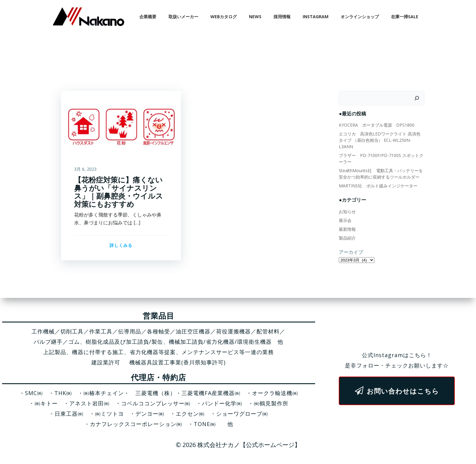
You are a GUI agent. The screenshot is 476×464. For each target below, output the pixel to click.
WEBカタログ (224, 17)
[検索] (417, 98)
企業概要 (148, 17)
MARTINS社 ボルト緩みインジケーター (378, 180)
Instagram (316, 17)
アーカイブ (351, 246)
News (256, 17)
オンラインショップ (360, 17)
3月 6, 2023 (85, 170)
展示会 (345, 214)
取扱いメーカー (184, 17)
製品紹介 (347, 232)
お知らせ (347, 205)
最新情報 (347, 223)
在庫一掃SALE (405, 17)
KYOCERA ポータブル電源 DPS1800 (376, 125)
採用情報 (283, 17)
